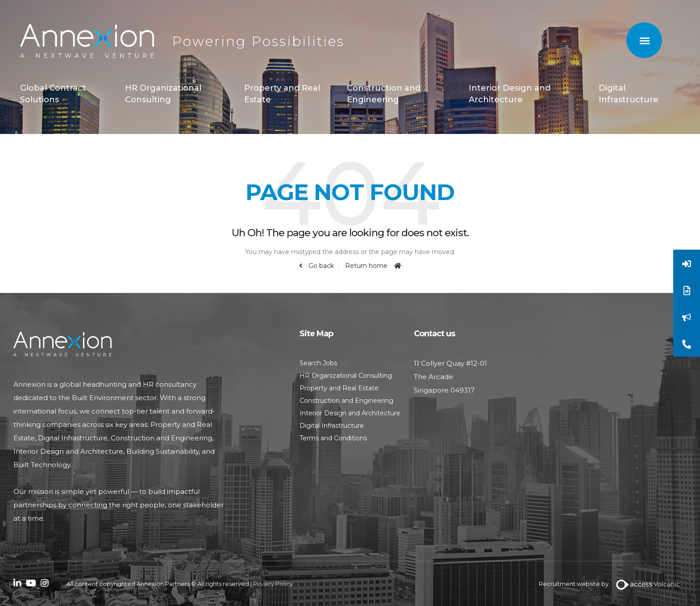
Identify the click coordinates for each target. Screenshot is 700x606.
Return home (366, 266)
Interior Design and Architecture (510, 94)
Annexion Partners (87, 41)
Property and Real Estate (282, 94)
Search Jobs (318, 363)
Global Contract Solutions (53, 94)
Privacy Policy (273, 584)
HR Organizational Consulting (163, 94)
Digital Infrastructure (629, 94)
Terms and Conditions (333, 438)
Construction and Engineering (384, 94)
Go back (320, 266)
